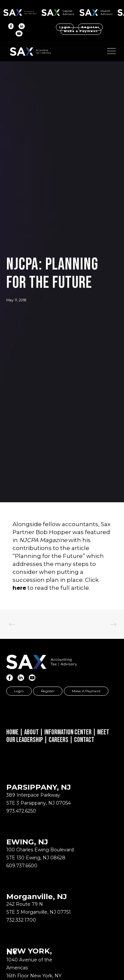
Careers (59, 740)
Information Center (68, 732)
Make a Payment (81, 31)
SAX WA (96, 11)
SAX (20, 11)
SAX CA (58, 11)
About (31, 732)
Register (90, 27)
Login (65, 27)
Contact (84, 740)
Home (12, 732)
